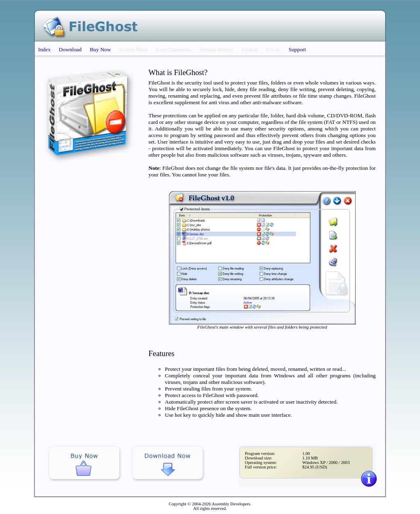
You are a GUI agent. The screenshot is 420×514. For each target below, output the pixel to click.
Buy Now (100, 49)
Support (297, 49)
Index (44, 49)
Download (70, 49)
